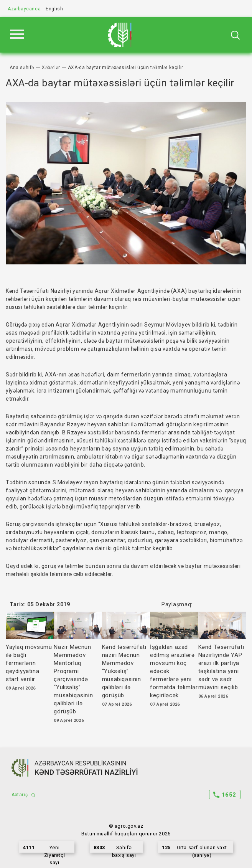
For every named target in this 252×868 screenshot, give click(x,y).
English (54, 9)
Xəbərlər (51, 68)
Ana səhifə (22, 68)
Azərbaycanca (24, 9)
